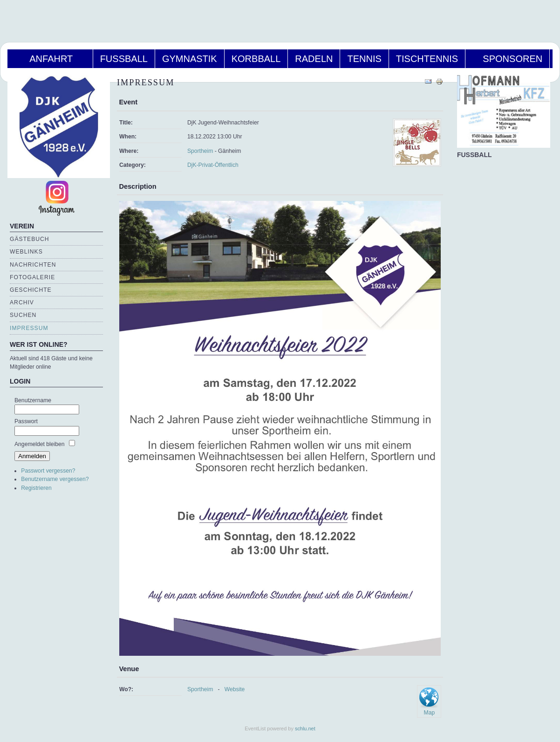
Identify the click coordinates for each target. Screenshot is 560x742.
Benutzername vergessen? (55, 479)
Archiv (22, 302)
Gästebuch (30, 239)
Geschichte (31, 290)
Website (235, 689)
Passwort (26, 421)
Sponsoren (507, 59)
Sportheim (200, 151)
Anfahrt (50, 59)
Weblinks (26, 252)
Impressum (29, 328)
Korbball (256, 59)
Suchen (23, 315)
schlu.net (305, 728)
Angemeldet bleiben (39, 444)
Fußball (124, 59)
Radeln (314, 59)
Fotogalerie (32, 277)
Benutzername (33, 400)
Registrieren (36, 488)
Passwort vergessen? (48, 471)
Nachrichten (33, 265)
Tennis (364, 59)
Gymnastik (190, 59)
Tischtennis (427, 59)
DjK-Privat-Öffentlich (213, 165)
